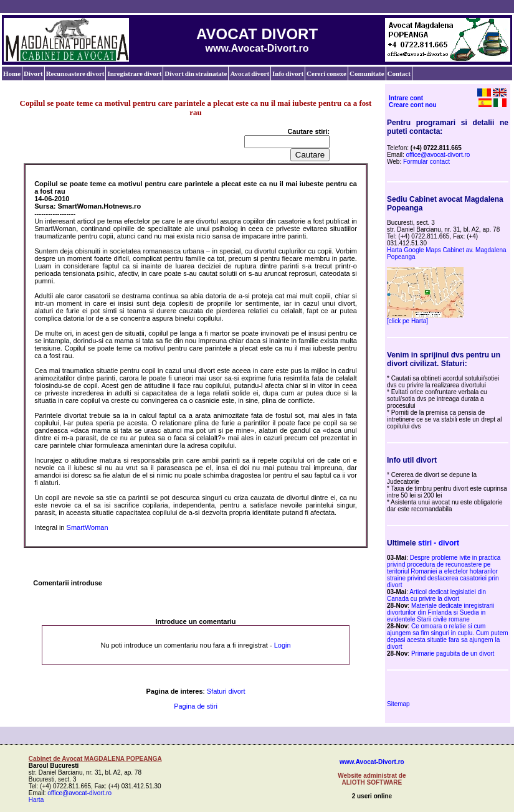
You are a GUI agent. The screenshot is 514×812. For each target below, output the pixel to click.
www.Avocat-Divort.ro (372, 762)
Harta (36, 800)
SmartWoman (88, 527)
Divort (33, 73)
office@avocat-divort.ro (438, 155)
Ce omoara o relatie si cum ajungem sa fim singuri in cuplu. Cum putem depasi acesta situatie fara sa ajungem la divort (448, 636)
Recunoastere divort (75, 73)
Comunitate (367, 73)
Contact (399, 73)
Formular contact (426, 162)
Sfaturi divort (226, 691)
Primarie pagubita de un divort (453, 654)
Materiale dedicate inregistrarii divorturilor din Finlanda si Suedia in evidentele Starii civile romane (440, 612)
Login (283, 645)
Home (12, 73)
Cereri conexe (326, 73)
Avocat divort (250, 73)
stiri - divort (439, 543)
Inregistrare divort (134, 73)
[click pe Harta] (407, 321)
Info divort (288, 73)
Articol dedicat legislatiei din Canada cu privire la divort (436, 595)
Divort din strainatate (196, 73)
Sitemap (398, 704)
